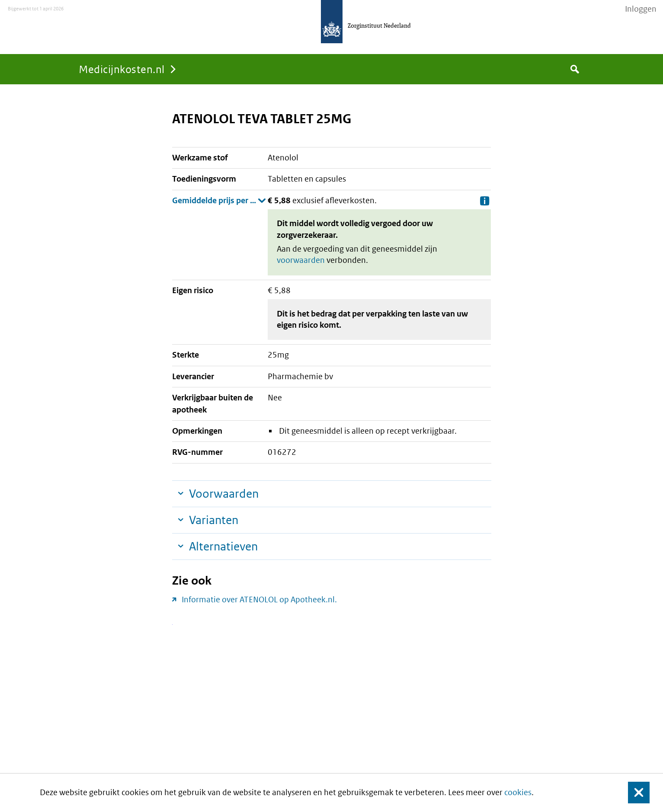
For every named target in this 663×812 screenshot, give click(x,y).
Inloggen (641, 9)
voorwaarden (301, 260)
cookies (518, 792)
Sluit (632, 793)
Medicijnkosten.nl (122, 69)
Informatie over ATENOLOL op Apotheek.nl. (259, 599)
